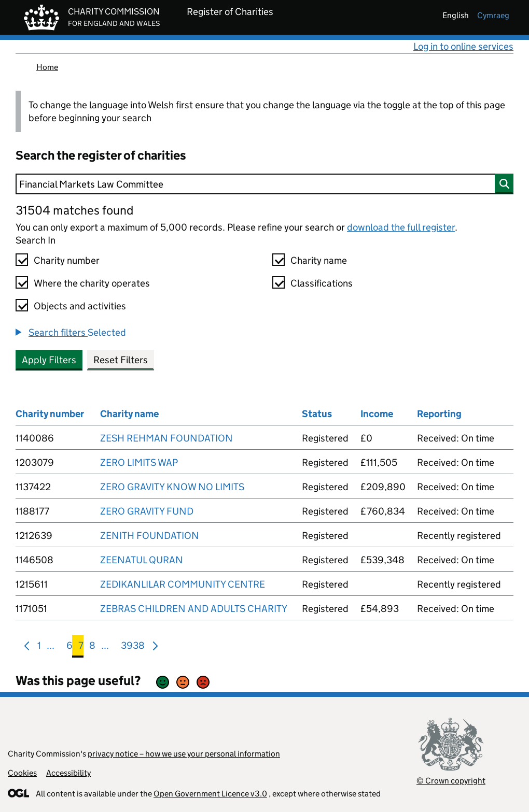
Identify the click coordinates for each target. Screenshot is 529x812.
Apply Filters (49, 360)
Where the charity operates (92, 283)
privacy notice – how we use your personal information (184, 754)
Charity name (319, 260)
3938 (133, 647)
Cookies (22, 773)
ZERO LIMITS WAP (139, 462)
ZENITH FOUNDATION (150, 536)
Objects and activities (80, 306)
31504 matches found (74, 210)
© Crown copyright (451, 781)
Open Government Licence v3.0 (210, 794)
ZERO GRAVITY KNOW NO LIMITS (172, 487)
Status (317, 414)
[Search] (264, 184)
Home (47, 67)
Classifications (322, 283)
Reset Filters (121, 360)
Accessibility (68, 773)
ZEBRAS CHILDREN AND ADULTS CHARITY (194, 609)
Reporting (439, 414)
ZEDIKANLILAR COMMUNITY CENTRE (183, 584)
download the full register (401, 227)
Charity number (67, 260)
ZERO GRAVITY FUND (147, 511)
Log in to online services (463, 46)
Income (377, 414)
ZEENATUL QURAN (142, 560)
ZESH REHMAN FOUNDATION (166, 438)
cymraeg (493, 15)
